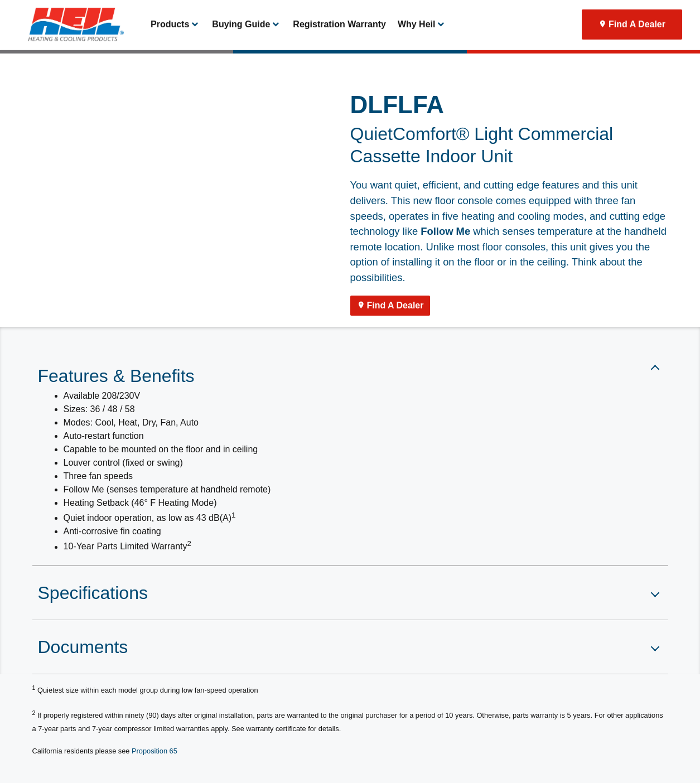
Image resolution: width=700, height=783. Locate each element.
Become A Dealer (388, 12)
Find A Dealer (637, 50)
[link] (71, 50)
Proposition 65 (155, 751)
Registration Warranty (339, 50)
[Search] (621, 12)
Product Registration (520, 12)
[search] (670, 12)
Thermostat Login (452, 12)
